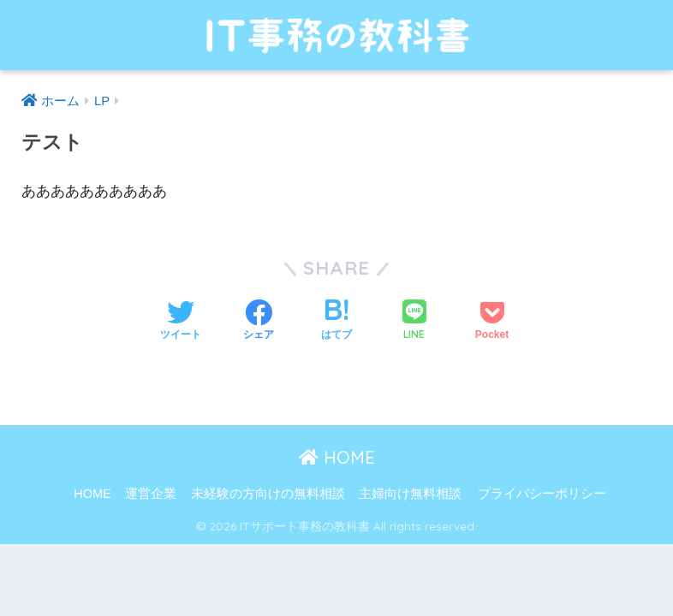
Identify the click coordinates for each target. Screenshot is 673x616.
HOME (337, 457)
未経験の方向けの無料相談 (268, 494)
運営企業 (151, 494)
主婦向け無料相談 (410, 494)
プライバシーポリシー (542, 494)
